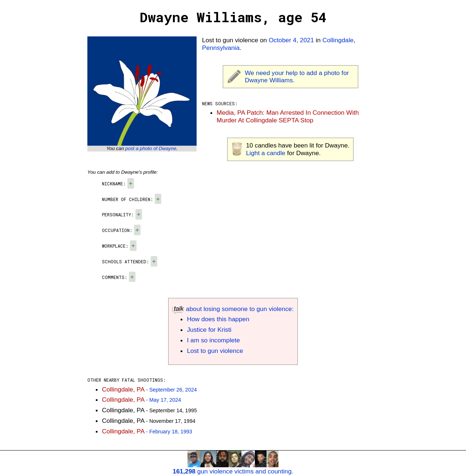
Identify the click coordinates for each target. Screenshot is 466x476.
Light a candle (266, 153)
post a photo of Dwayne (151, 148)
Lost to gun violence (215, 351)
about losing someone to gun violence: (233, 309)
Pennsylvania (221, 48)
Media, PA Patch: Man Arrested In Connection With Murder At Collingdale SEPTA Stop (288, 116)
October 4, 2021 (291, 40)
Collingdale (338, 40)
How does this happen (218, 319)
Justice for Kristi (209, 330)
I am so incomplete (213, 340)
